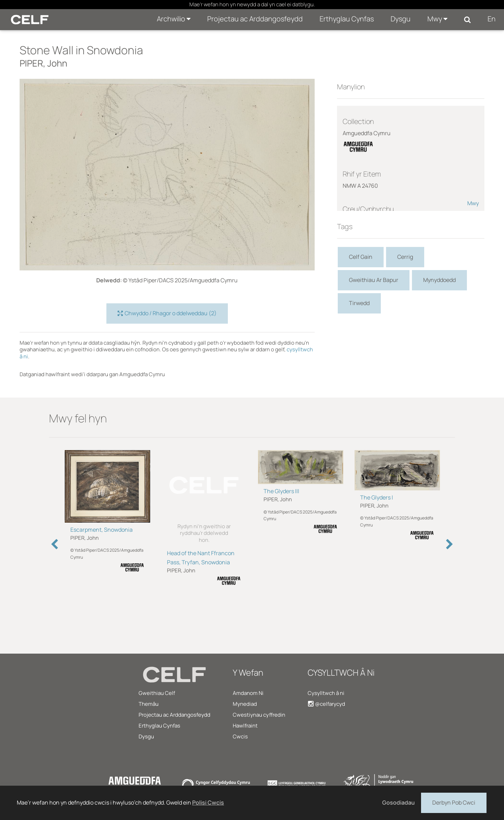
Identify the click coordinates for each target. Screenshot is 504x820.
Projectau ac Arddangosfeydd (255, 19)
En (492, 19)
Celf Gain (361, 257)
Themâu (149, 704)
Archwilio (174, 19)
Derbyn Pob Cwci (454, 802)
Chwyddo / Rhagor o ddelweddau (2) (167, 313)
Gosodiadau (398, 802)
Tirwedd (359, 303)
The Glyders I (377, 497)
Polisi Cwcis (208, 802)
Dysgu (401, 19)
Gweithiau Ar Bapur (374, 280)
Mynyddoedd (439, 280)
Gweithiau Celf (157, 693)
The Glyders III (281, 491)
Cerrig (405, 257)
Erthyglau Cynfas (347, 19)
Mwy (437, 19)
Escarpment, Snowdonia (101, 530)
